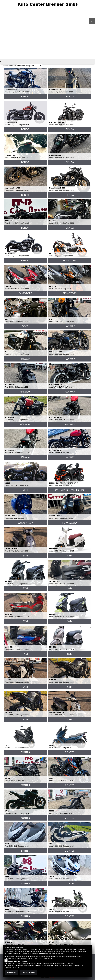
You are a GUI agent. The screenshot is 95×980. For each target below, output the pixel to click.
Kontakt (73, 11)
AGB (66, 11)
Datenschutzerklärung (56, 953)
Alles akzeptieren (28, 973)
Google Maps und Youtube (17, 961)
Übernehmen (11, 973)
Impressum (58, 11)
